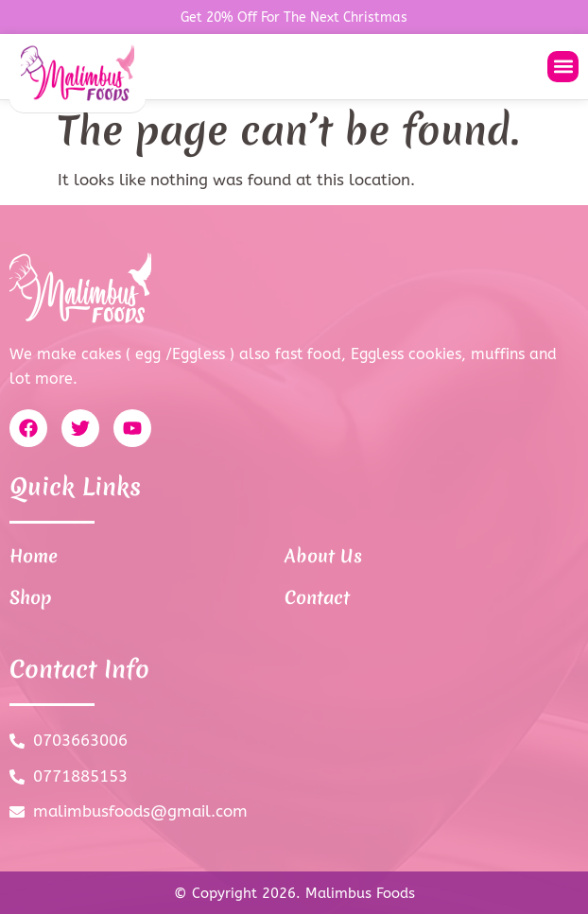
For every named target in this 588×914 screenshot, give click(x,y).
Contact (317, 597)
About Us (323, 556)
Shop (31, 597)
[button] (563, 67)
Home (34, 556)
